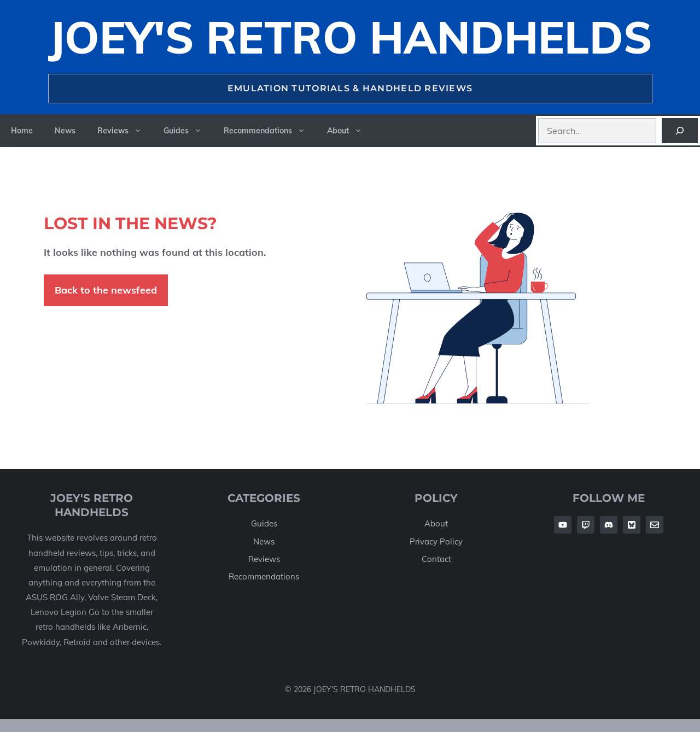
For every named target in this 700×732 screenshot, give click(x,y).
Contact (436, 559)
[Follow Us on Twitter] (632, 525)
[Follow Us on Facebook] (563, 525)
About (350, 131)
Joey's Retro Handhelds (350, 37)
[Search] (680, 131)
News (65, 131)
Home (22, 131)
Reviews (125, 131)
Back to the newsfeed (106, 290)
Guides (188, 131)
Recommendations (270, 131)
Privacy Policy (436, 541)
